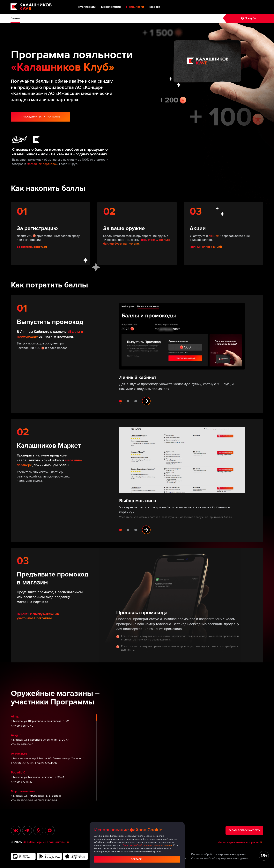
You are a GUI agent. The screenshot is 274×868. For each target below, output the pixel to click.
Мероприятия (111, 7)
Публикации (87, 7)
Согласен (137, 859)
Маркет (155, 7)
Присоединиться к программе (40, 117)
